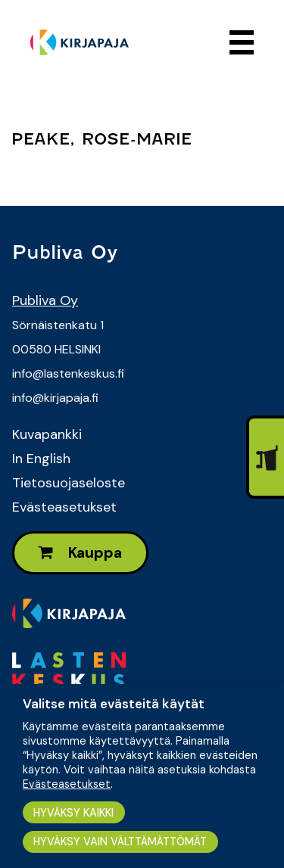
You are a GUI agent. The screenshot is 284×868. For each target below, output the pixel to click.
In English (41, 459)
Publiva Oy (45, 300)
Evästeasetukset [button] (67, 784)
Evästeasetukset (64, 507)
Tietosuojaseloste (69, 483)
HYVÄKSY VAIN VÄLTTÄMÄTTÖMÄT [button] (120, 842)
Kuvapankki (47, 434)
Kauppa (80, 553)
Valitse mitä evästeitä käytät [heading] (114, 704)
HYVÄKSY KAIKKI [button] (73, 813)
